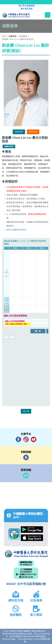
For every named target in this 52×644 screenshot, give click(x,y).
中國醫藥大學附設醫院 (26, 554)
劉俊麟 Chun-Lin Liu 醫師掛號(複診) (18, 39)
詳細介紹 (33, 132)
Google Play (32, 530)
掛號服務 (23, 36)
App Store (32, 538)
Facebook (18, 439)
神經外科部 (9, 146)
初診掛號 (19, 132)
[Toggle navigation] (48, 15)
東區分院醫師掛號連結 (16, 230)
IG (26, 439)
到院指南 (26, 457)
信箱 (26, 475)
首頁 (4, 36)
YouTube (34, 439)
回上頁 (26, 411)
